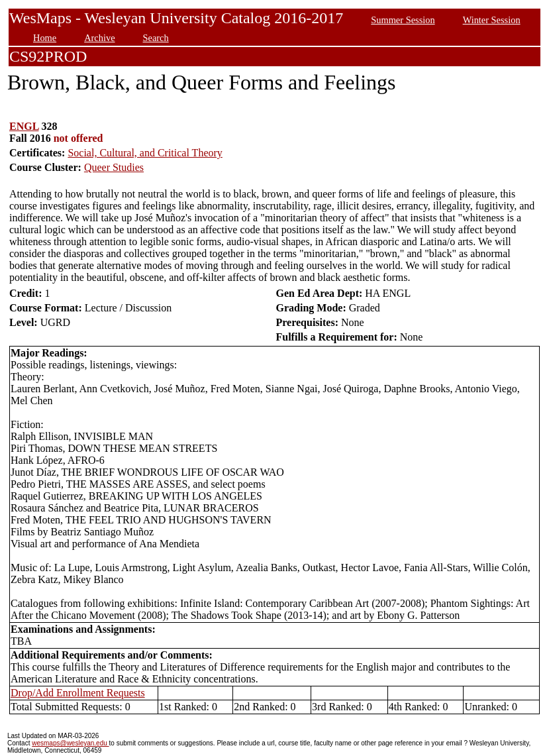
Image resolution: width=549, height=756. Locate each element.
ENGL (24, 126)
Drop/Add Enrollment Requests (78, 693)
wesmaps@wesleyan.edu (70, 743)
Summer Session (403, 20)
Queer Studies (114, 167)
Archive (99, 38)
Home (45, 38)
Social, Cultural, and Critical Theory (145, 153)
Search (156, 38)
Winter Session (492, 20)
